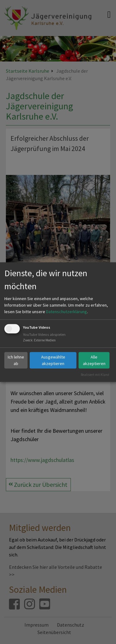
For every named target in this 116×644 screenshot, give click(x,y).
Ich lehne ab (16, 360)
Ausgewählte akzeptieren (53, 360)
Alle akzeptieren (94, 360)
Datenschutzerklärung (67, 312)
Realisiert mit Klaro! (95, 375)
